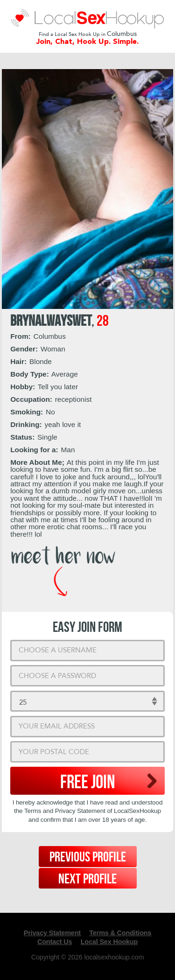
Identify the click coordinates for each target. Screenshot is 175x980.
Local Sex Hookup (109, 942)
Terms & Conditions (120, 933)
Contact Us (55, 942)
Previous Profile (88, 857)
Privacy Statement (52, 933)
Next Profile (87, 879)
